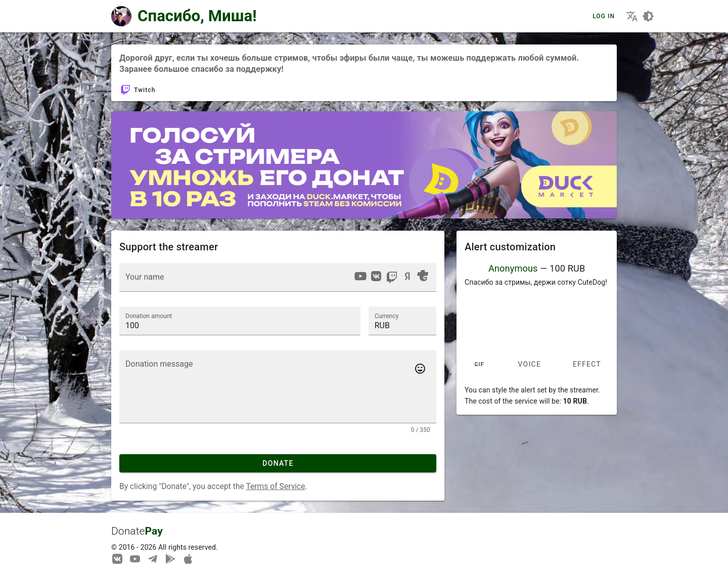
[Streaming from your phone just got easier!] (170, 558)
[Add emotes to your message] (420, 369)
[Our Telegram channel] (153, 558)
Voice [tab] (529, 365)
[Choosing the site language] (632, 16)
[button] (402, 321)
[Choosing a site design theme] (648, 16)
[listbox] (391, 278)
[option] (360, 276)
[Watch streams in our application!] (188, 558)
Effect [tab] (586, 365)
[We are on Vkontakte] (117, 558)
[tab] (479, 365)
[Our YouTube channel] (135, 558)
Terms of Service (275, 486)
